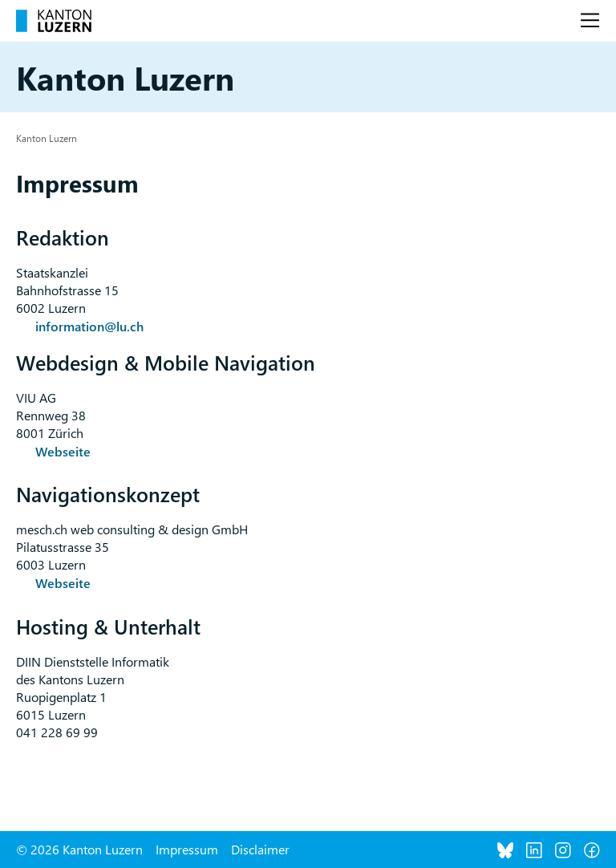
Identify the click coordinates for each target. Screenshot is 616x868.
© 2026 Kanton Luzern (79, 849)
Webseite (63, 451)
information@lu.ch (89, 326)
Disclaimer (260, 849)
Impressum (187, 849)
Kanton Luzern (47, 138)
